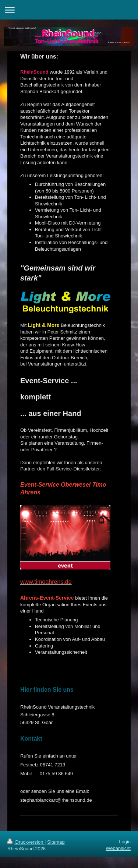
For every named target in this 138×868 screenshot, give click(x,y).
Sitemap (56, 842)
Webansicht (118, 848)
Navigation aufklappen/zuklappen (69, 10)
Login (125, 842)
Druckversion (26, 842)
